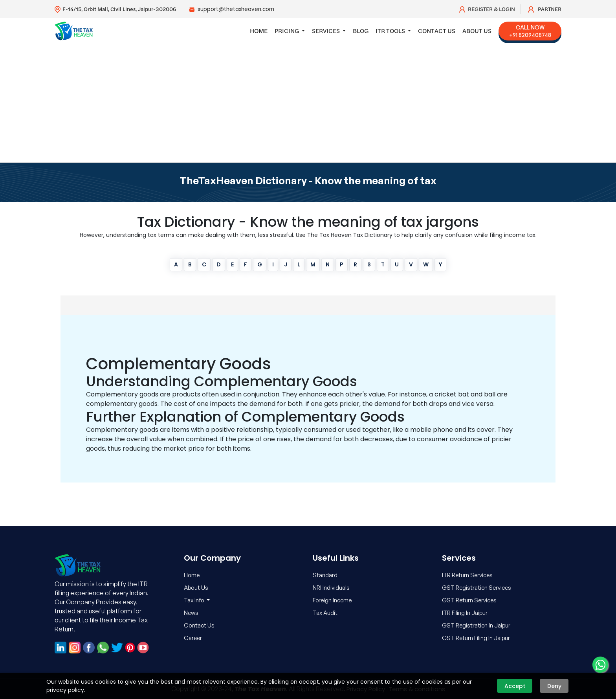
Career (193, 638)
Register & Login (487, 9)
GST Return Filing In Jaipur (477, 638)
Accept (515, 686)
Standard (325, 575)
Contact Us (437, 31)
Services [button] (326, 31)
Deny (554, 686)
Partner (545, 9)
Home (259, 31)
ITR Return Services (467, 575)
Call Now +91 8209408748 (530, 31)
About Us (477, 31)
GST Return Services (469, 600)
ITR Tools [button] (391, 31)
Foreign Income (333, 600)
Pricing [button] (287, 31)
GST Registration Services (477, 588)
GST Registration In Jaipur (477, 625)
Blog (361, 31)
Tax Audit (325, 613)
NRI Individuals (332, 588)
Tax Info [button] (195, 600)
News (191, 613)
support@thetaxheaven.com (237, 9)
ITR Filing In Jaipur (465, 613)
